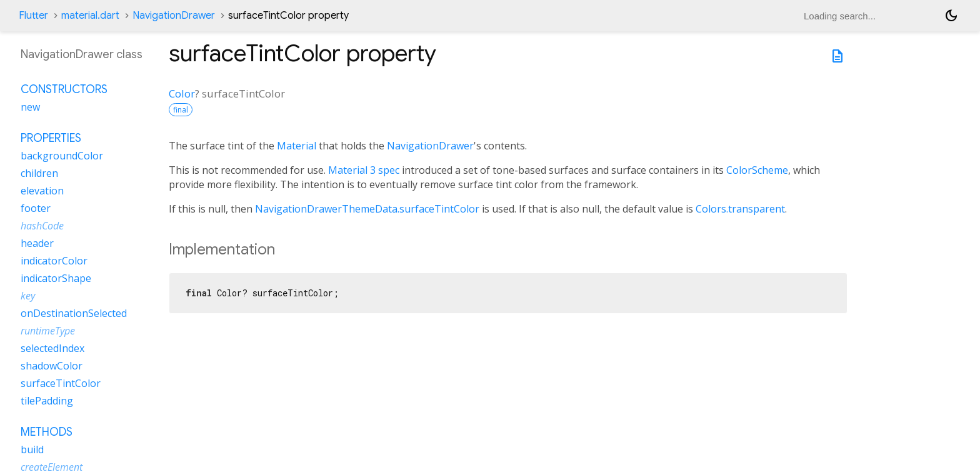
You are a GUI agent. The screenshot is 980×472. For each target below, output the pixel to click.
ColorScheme (757, 170)
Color (182, 93)
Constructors (64, 89)
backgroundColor (62, 156)
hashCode (42, 226)
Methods (47, 432)
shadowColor (52, 366)
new (30, 107)
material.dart (90, 16)
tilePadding (47, 401)
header (37, 243)
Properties (51, 138)
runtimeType (48, 331)
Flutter (33, 16)
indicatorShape (56, 278)
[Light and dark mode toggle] (951, 16)
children (39, 173)
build (32, 449)
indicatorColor (54, 261)
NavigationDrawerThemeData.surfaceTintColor (367, 209)
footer (36, 208)
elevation (42, 191)
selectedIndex (52, 348)
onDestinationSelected (74, 313)
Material (297, 146)
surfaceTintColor (61, 383)
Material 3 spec (364, 170)
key (28, 296)
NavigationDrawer (174, 16)
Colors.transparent (740, 209)
